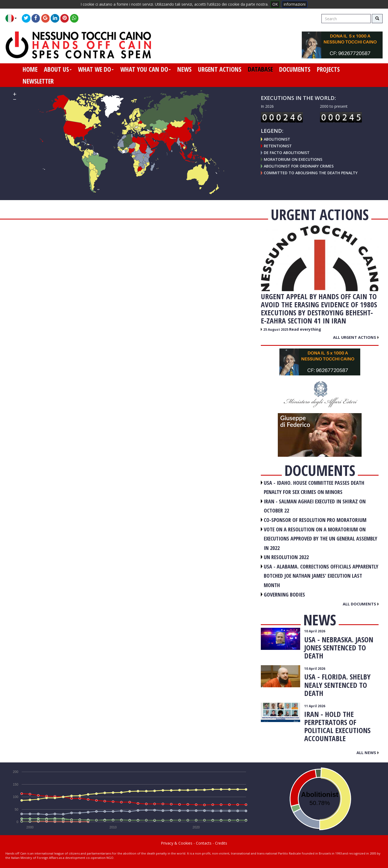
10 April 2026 (315, 631)
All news (368, 752)
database (260, 69)
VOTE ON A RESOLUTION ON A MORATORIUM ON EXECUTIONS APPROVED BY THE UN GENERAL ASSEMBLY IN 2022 (321, 539)
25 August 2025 (276, 330)
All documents (361, 604)
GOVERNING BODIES (284, 595)
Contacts (204, 843)
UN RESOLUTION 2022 (286, 557)
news (184, 69)
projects (328, 69)
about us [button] (58, 69)
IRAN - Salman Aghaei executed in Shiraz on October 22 (315, 506)
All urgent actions (356, 337)
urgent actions (220, 69)
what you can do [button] (145, 69)
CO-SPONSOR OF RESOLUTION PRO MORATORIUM (315, 520)
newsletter (38, 81)
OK (275, 4)
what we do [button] (96, 69)
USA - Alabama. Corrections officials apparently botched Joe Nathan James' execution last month (321, 576)
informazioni (295, 4)
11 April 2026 (315, 706)
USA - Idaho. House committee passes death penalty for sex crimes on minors (314, 487)
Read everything (305, 329)
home (30, 69)
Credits (221, 843)
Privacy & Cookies (177, 843)
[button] (13, 18)
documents (295, 69)
